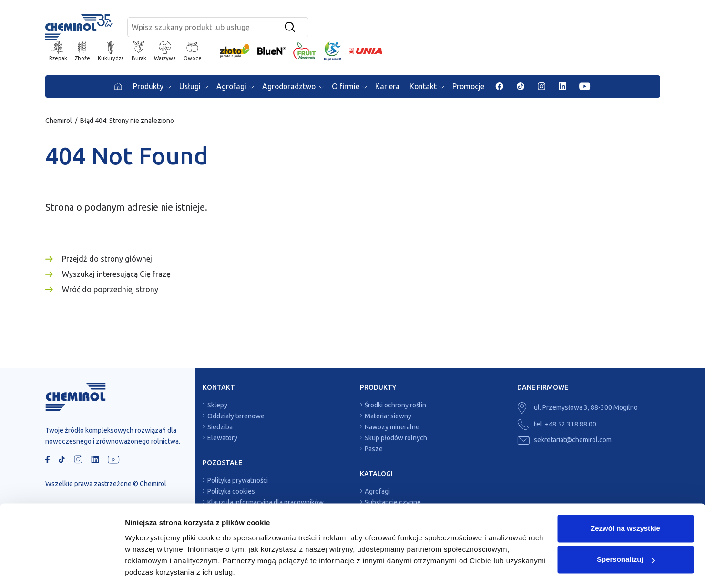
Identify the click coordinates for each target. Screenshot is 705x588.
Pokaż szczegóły (153, 569)
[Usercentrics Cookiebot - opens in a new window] (62, 569)
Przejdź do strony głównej (107, 260)
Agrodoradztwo (289, 88)
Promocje (471, 88)
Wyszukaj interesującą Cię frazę (116, 275)
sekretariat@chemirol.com (564, 441)
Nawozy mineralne (392, 428)
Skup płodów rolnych (396, 439)
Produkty (145, 88)
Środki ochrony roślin (395, 406)
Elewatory (222, 439)
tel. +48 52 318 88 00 (557, 426)
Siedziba (220, 428)
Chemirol (59, 122)
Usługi (188, 88)
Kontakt (425, 88)
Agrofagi (230, 88)
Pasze (374, 450)
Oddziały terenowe (236, 417)
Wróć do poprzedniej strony (110, 291)
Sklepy (217, 406)
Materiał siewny (388, 417)
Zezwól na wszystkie (625, 499)
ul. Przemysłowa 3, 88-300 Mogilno (577, 409)
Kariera (389, 88)
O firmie (347, 88)
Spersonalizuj (626, 530)
